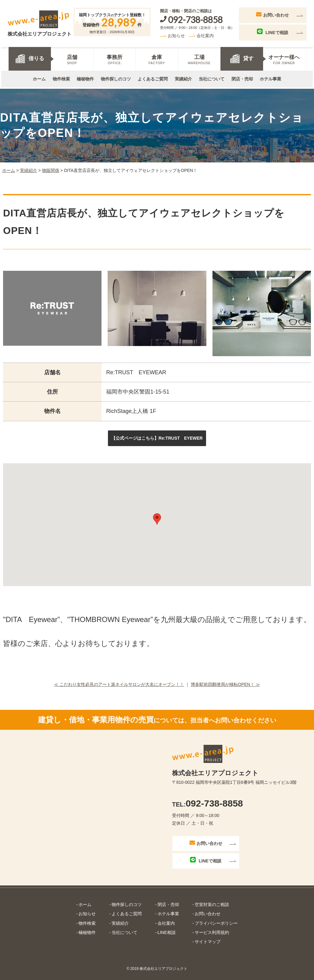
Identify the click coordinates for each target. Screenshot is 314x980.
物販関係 (51, 168)
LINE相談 (167, 930)
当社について (212, 78)
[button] (157, 436)
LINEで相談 (274, 31)
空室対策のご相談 (212, 903)
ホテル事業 (270, 78)
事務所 (115, 59)
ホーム (39, 78)
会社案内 (207, 35)
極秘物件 (85, 78)
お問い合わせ (274, 14)
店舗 (72, 59)
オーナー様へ (284, 59)
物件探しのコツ (116, 78)
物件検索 (61, 78)
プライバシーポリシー (216, 921)
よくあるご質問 (153, 78)
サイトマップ (208, 940)
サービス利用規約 (212, 930)
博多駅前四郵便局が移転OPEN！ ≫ (225, 682)
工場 (199, 59)
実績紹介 (183, 78)
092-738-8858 (207, 801)
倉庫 (157, 59)
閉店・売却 (242, 78)
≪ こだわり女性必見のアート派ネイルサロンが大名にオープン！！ (119, 682)
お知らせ (178, 35)
